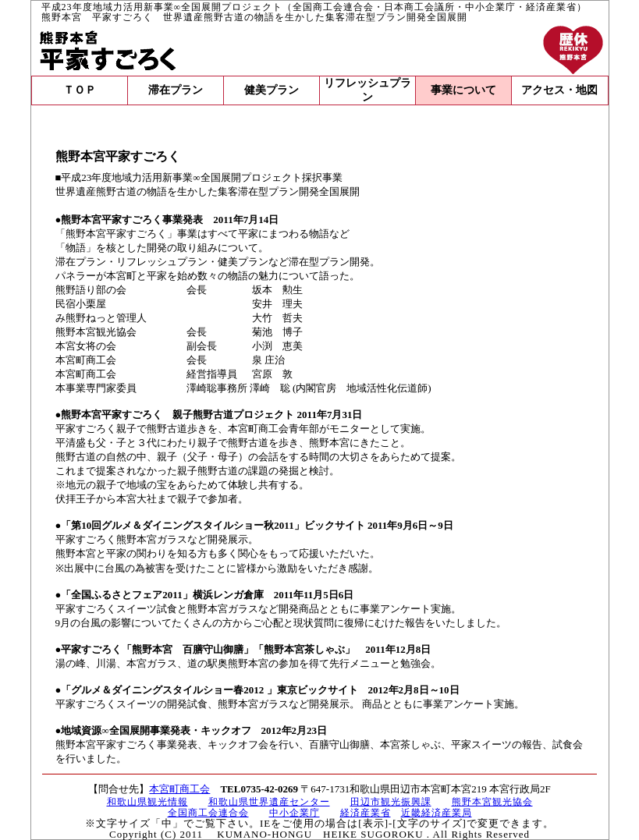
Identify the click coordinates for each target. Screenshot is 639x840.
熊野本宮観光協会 (492, 802)
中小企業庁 (295, 813)
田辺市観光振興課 (391, 802)
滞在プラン (176, 90)
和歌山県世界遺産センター (269, 802)
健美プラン (272, 90)
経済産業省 (366, 813)
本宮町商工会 (179, 789)
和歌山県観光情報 (147, 802)
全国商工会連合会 (208, 813)
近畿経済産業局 (437, 813)
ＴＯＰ (80, 90)
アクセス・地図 (559, 90)
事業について (463, 90)
